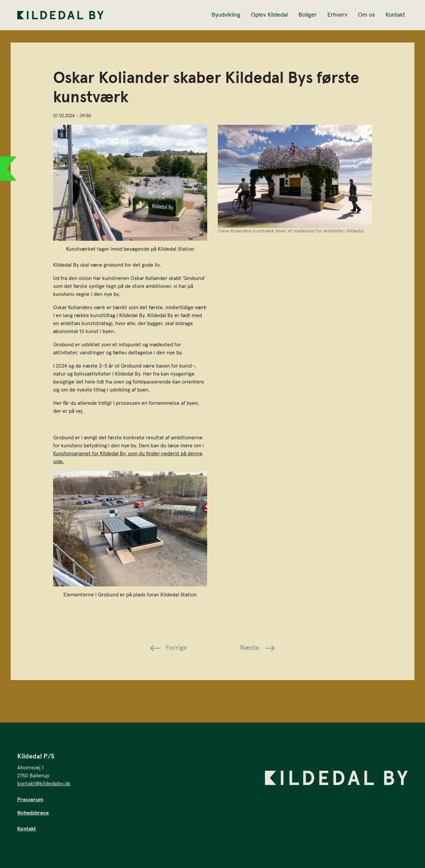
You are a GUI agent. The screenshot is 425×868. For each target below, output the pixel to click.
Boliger (308, 15)
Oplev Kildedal (269, 15)
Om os (366, 15)
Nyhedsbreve (33, 813)
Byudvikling (226, 15)
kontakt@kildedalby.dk (44, 784)
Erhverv (337, 15)
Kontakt (395, 15)
